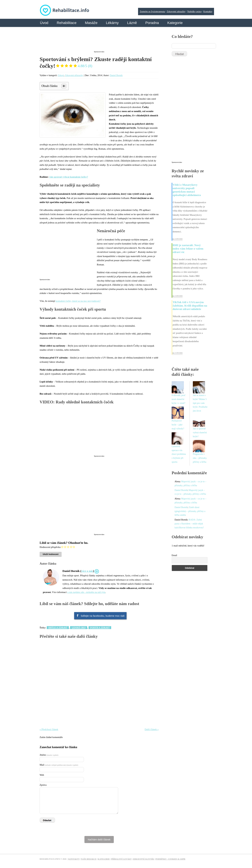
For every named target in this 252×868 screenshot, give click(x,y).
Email (174, 555)
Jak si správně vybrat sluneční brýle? (200, 433)
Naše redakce (89, 859)
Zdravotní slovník (143, 859)
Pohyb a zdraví (100, 628)
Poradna (152, 23)
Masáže (91, 23)
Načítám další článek (99, 840)
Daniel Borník (116, 75)
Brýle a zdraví (58, 628)
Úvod (44, 23)
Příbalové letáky (121, 859)
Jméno (49, 755)
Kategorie (175, 23)
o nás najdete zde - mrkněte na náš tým (86, 592)
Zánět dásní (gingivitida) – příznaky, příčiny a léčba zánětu (190, 511)
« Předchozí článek (49, 729)
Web (42, 775)
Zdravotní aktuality (176, 11)
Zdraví (61, 75)
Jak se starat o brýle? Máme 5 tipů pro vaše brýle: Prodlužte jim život (200, 403)
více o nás (87, 571)
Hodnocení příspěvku (50, 547)
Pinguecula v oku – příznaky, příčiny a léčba (200, 458)
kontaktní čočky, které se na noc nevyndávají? (78, 301)
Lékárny (112, 23)
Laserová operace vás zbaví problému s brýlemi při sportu (179, 454)
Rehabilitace (67, 23)
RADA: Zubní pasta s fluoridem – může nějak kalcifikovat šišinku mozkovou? (189, 524)
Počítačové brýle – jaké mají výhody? (178, 425)
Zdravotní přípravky (74, 75)
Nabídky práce (194, 11)
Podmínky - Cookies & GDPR (170, 859)
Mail (59, 765)
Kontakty (208, 11)
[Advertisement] (99, 41)
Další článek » (152, 729)
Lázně (132, 23)
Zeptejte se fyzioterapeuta (152, 11)
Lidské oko (79, 628)
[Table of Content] (64, 86)
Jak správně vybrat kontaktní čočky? (69, 177)
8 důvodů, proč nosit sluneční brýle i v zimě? (178, 399)
